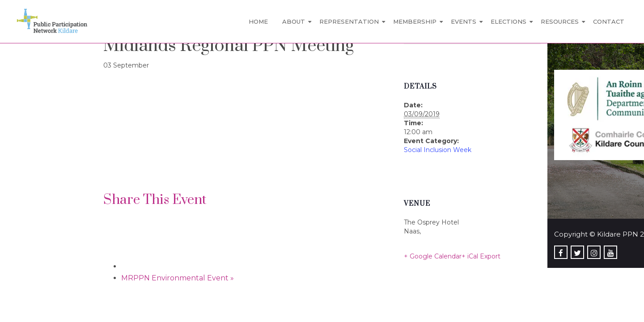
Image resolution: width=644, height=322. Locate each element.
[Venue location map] (150, 131)
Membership (415, 21)
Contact (609, 21)
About (294, 21)
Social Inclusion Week (438, 150)
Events (464, 21)
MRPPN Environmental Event (178, 278)
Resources (560, 21)
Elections (508, 21)
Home (258, 21)
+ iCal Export (481, 256)
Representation (349, 21)
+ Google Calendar (433, 256)
